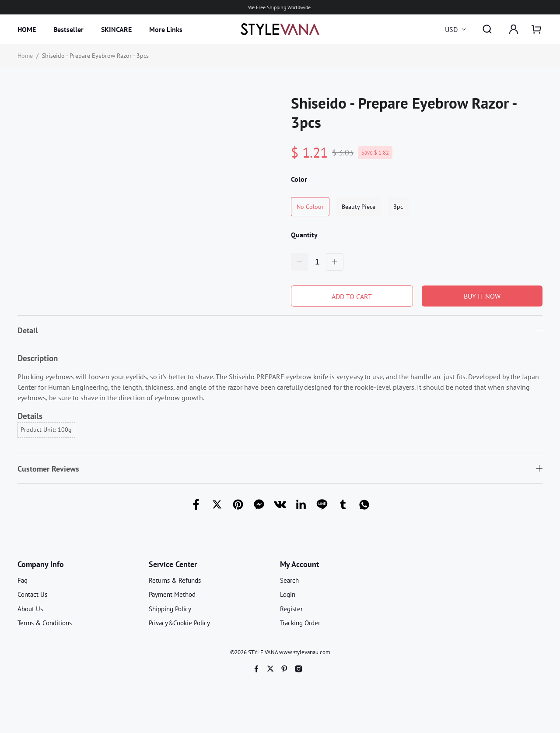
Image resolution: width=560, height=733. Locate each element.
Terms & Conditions (45, 623)
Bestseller (68, 29)
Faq (23, 580)
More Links (166, 29)
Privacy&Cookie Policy (179, 623)
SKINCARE (116, 29)
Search (289, 580)
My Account (299, 564)
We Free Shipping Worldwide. (280, 7)
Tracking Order (300, 623)
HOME (27, 29)
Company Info (41, 564)
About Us (30, 609)
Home (25, 56)
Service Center (173, 564)
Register (291, 609)
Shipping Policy (170, 609)
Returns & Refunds (175, 580)
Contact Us (32, 594)
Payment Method (172, 594)
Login (288, 594)
